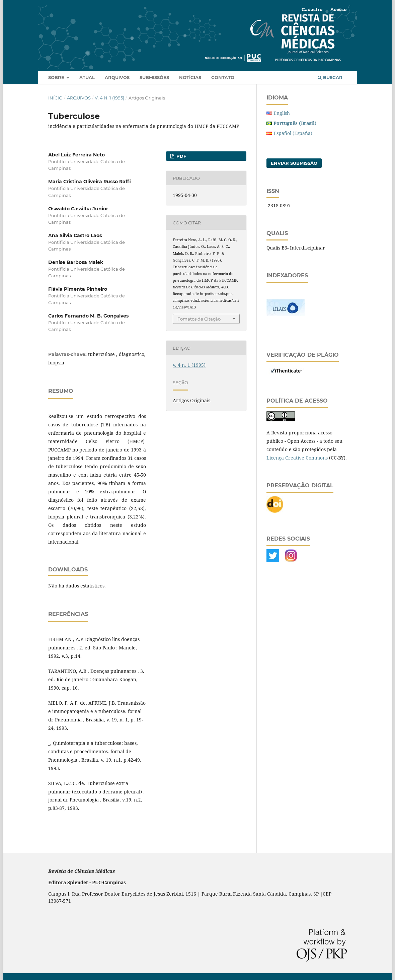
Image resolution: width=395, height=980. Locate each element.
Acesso (339, 9)
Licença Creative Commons (297, 458)
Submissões (154, 77)
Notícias (190, 77)
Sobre (57, 77)
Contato (223, 77)
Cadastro (312, 9)
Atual (87, 77)
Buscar (330, 77)
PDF (181, 156)
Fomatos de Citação (199, 319)
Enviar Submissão (294, 163)
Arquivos (117, 77)
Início (55, 98)
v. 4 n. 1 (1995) (109, 98)
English (282, 113)
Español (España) (293, 133)
